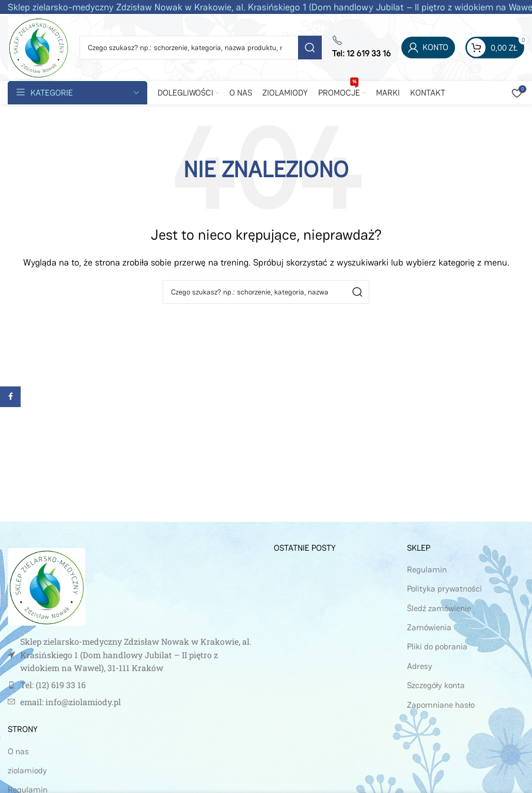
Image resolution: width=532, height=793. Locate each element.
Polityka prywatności (444, 589)
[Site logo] (38, 47)
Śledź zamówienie (439, 608)
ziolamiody (27, 771)
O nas (18, 751)
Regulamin (427, 570)
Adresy (420, 666)
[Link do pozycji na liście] (133, 685)
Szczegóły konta (436, 685)
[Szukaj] (201, 48)
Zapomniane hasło (441, 705)
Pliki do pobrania (437, 647)
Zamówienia (429, 627)
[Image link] (46, 586)
